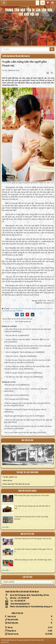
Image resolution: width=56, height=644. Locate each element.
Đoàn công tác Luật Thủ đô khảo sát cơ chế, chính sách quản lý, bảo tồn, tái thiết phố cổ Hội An (27, 347)
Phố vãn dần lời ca (12, 335)
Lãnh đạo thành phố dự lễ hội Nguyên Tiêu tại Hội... (33, 539)
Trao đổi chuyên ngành (27, 491)
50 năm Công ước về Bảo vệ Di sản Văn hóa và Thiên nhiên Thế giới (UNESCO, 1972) (27, 368)
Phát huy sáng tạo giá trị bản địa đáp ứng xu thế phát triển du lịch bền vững (27, 404)
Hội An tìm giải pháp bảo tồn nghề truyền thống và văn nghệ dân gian (28, 421)
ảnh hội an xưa (27, 440)
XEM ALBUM (28, 456)
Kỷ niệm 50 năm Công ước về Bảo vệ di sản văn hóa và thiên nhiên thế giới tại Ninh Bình (27, 361)
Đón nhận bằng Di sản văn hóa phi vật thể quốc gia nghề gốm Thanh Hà (28, 330)
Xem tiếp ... (6, 527)
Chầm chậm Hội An (12, 395)
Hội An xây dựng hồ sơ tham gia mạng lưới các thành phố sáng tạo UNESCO (28, 427)
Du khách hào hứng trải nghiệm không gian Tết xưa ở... (33, 550)
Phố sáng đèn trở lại (12, 385)
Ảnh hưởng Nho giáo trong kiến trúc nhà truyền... (32, 495)
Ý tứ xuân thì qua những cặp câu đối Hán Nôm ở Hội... (32, 507)
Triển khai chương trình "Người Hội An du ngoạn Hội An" (26, 410)
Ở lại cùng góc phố (12, 399)
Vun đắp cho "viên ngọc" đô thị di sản (19, 377)
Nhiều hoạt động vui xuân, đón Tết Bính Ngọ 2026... (34, 560)
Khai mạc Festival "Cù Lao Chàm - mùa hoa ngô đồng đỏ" (26, 389)
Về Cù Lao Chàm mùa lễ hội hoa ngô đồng (21, 433)
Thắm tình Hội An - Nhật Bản (16, 356)
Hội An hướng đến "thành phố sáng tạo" (20, 352)
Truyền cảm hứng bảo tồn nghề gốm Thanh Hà (16, 56)
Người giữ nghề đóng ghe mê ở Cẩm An (20, 416)
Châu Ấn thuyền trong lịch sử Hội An (19, 373)
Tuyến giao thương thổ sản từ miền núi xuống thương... (31, 518)
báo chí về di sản (27, 534)
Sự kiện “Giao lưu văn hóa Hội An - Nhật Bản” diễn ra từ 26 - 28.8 (27, 341)
